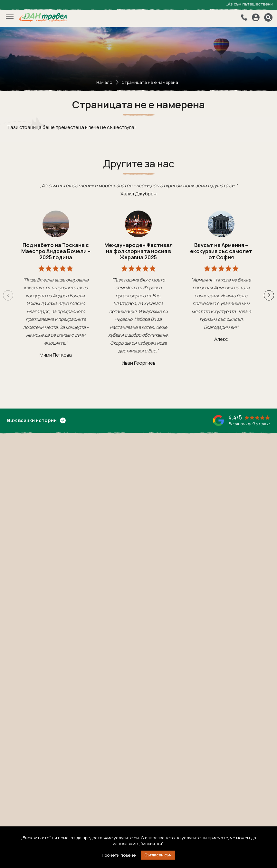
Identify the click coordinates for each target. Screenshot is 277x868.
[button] (269, 295)
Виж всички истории (36, 420)
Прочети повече (119, 855)
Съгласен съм (158, 855)
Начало (104, 82)
